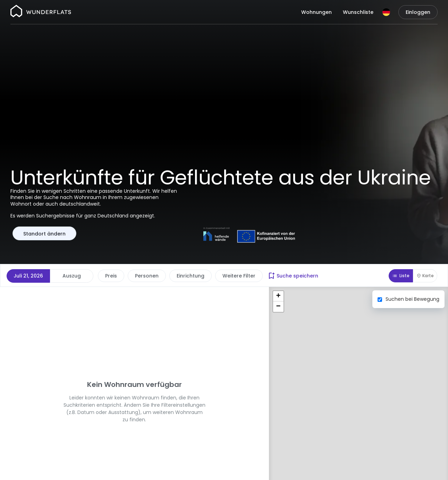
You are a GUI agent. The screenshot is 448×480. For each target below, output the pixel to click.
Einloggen (418, 12)
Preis (111, 276)
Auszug (72, 276)
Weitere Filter (239, 276)
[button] (278, 296)
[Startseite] (41, 12)
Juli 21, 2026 (28, 276)
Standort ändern (44, 234)
